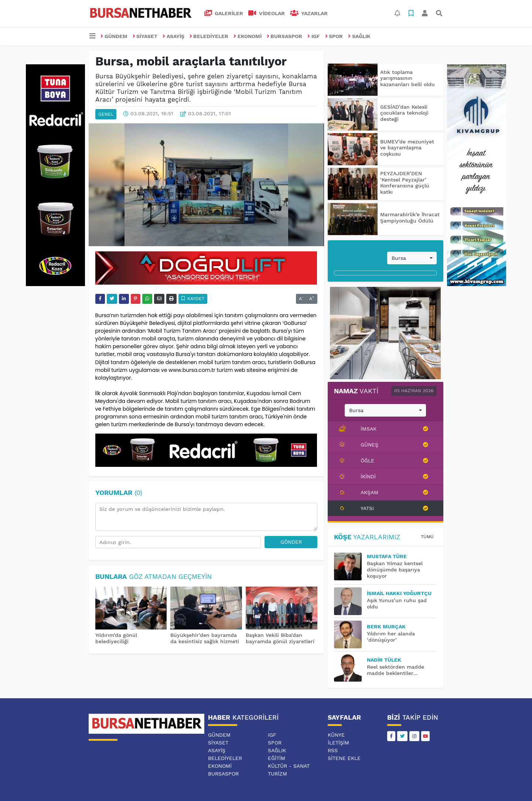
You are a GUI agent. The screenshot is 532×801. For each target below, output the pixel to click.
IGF (314, 36)
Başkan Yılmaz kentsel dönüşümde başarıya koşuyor (395, 570)
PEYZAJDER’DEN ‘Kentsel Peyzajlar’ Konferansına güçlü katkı (405, 183)
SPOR (334, 36)
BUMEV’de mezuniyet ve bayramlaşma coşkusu (407, 148)
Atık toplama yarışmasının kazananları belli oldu (407, 78)
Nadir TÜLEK (384, 660)
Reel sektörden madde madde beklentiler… (395, 670)
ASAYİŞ (173, 36)
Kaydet (193, 299)
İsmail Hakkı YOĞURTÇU (399, 593)
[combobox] (412, 258)
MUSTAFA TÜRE (387, 556)
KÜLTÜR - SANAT (289, 766)
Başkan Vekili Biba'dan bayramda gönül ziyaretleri (280, 638)
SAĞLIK (359, 36)
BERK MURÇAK (386, 627)
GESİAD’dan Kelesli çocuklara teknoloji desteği (404, 113)
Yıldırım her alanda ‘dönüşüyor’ (391, 637)
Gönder (291, 542)
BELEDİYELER (209, 36)
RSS (333, 750)
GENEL (106, 114)
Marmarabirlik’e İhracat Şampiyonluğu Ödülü (410, 218)
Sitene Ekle (344, 758)
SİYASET (145, 36)
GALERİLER (224, 13)
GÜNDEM (114, 36)
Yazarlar (309, 13)
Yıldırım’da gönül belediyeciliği (116, 638)
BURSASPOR (285, 36)
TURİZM (277, 774)
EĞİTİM (277, 758)
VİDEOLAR (267, 13)
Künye (336, 735)
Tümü (427, 537)
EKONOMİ (248, 36)
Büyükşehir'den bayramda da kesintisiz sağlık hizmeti (205, 638)
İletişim (338, 743)
